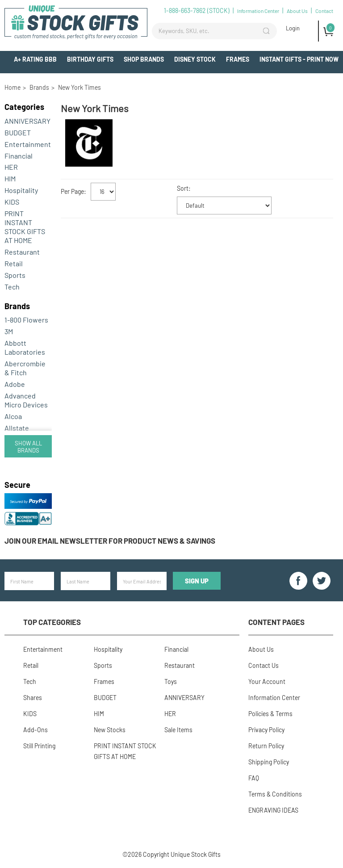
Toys (171, 681)
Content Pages (276, 622)
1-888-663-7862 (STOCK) (197, 10)
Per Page (72, 191)
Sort (183, 188)
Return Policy (266, 746)
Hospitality (21, 190)
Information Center (258, 11)
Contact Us (264, 665)
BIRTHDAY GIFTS (90, 59)
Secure (17, 485)
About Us (297, 11)
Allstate (17, 428)
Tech (12, 287)
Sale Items (178, 730)
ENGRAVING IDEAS (273, 810)
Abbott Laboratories (25, 347)
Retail (14, 263)
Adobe (15, 384)
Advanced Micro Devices (26, 400)
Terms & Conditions (275, 794)
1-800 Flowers (26, 320)
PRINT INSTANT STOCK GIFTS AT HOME (25, 227)
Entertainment (28, 144)
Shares (33, 698)
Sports (15, 275)
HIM (10, 178)
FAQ (254, 778)
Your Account (267, 681)
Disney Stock (195, 59)
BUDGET (18, 132)
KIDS (12, 202)
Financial (19, 156)
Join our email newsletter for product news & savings (110, 541)
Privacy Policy (266, 730)
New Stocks (110, 730)
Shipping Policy (269, 762)
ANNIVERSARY (27, 121)
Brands (17, 306)
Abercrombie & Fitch (25, 368)
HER (11, 167)
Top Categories (52, 622)
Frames (238, 59)
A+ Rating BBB (35, 59)
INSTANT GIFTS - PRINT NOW (299, 59)
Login (293, 28)
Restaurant (22, 252)
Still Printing (39, 746)
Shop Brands (144, 59)
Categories (24, 107)
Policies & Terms (270, 714)
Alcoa (13, 416)
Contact (324, 11)
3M (9, 331)
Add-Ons (325, 76)
